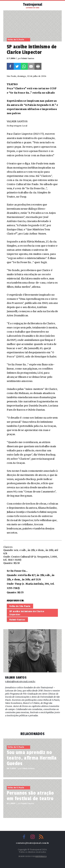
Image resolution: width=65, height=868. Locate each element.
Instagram (33, 837)
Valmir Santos (17, 620)
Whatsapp (24, 66)
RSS (41, 837)
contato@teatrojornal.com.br (32, 843)
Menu (7, 5)
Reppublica (41, 856)
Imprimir (38, 66)
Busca (58, 6)
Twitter (17, 66)
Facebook (10, 66)
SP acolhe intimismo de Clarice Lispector (27, 613)
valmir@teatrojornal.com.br (20, 682)
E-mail (31, 66)
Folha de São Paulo (20, 606)
